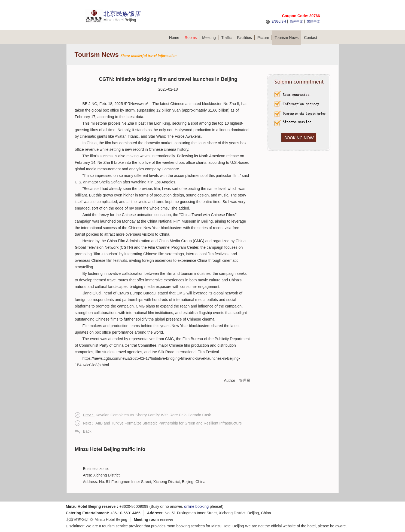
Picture (265, 38)
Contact (310, 38)
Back (87, 431)
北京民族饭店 (77, 519)
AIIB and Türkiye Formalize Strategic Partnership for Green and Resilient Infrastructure (162, 423)
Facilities (246, 38)
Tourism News (288, 38)
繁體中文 (313, 21)
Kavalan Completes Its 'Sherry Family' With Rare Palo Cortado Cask (147, 415)
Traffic (228, 38)
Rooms (192, 38)
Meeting (210, 38)
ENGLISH (279, 21)
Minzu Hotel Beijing (111, 519)
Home (176, 38)
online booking (196, 506)
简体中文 (296, 21)
